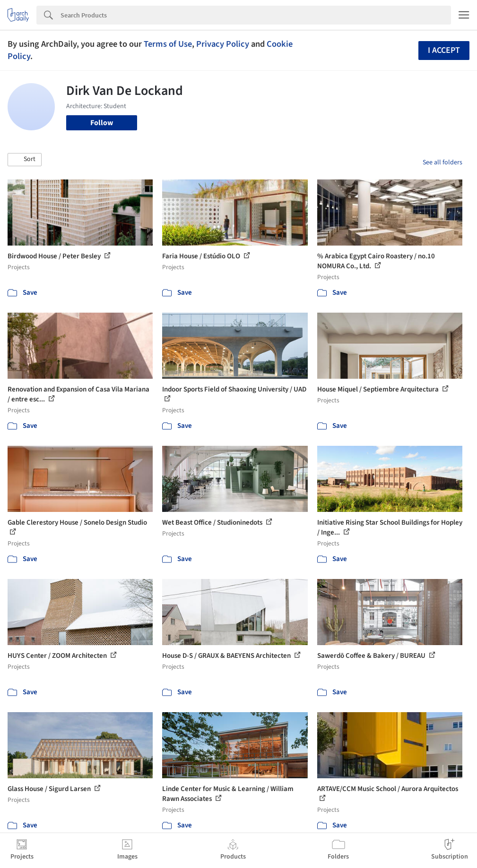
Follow (102, 123)
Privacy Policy (223, 44)
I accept (444, 50)
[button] (25, 160)
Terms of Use (168, 44)
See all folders (442, 162)
